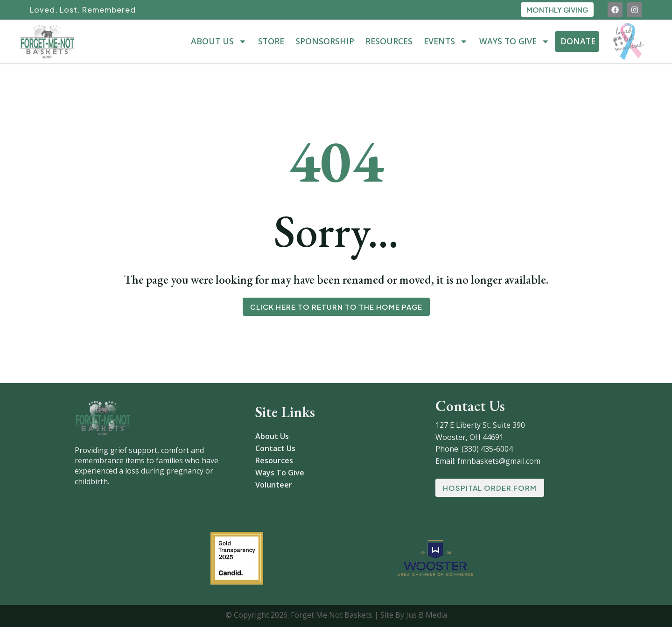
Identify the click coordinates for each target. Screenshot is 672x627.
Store (271, 41)
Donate (578, 41)
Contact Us (275, 448)
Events (446, 42)
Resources (389, 41)
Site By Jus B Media (414, 615)
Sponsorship (325, 41)
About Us (219, 42)
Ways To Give (514, 42)
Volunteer (274, 485)
